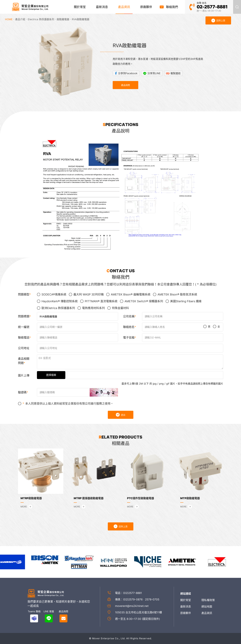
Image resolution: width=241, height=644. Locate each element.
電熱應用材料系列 (91, 308)
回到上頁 (121, 526)
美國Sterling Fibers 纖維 (184, 301)
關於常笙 (80, 7)
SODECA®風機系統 (52, 294)
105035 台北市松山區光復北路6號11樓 (138, 612)
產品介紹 (20, 19)
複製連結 (176, 73)
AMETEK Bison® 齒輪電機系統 (128, 294)
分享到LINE (154, 73)
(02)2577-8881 (132, 593)
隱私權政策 (208, 600)
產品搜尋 (237, 7)
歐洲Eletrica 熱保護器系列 (56, 308)
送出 (121, 415)
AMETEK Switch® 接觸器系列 (141, 301)
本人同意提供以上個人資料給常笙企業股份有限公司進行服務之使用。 (66, 404)
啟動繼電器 (63, 19)
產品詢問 (125, 85)
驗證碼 (22, 392)
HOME (9, 19)
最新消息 (102, 7)
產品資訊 (124, 7)
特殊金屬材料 (118, 308)
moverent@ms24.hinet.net (132, 606)
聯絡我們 (172, 7)
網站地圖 (207, 607)
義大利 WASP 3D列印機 (86, 294)
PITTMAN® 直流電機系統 (99, 301)
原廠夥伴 (146, 7)
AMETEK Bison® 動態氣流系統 (175, 294)
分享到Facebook (128, 73)
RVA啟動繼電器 (81, 19)
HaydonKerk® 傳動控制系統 (57, 301)
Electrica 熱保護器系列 (41, 19)
